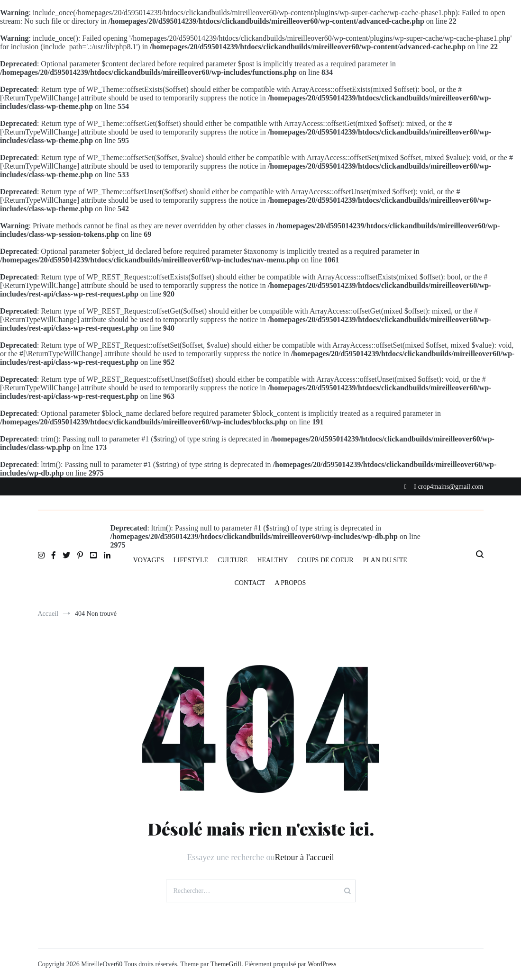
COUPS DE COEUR (325, 560)
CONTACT (250, 583)
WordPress (322, 964)
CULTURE (233, 560)
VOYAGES (149, 560)
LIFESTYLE (191, 560)
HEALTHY (272, 560)
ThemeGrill (226, 964)
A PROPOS (290, 583)
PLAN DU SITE (385, 560)
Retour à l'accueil (305, 857)
